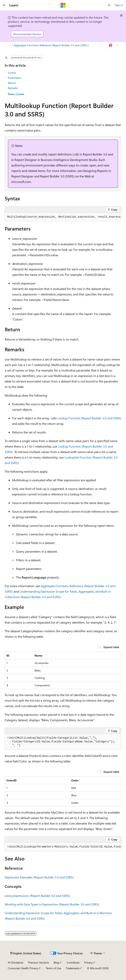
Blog (56, 962)
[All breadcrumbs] (8, 45)
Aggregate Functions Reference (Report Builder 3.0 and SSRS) (50, 45)
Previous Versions (39, 962)
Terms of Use (53, 968)
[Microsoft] (63, 5)
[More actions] (118, 45)
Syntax (12, 73)
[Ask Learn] (111, 45)
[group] (63, 217)
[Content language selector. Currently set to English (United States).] (26, 953)
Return (12, 83)
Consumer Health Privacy (23, 968)
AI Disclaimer (16, 962)
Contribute (73, 962)
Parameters (15, 78)
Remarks (13, 88)
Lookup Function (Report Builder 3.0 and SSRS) (89, 418)
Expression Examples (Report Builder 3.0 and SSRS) (39, 877)
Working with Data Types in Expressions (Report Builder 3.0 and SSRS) (52, 904)
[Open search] (109, 5)
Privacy (88, 962)
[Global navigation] (4, 5)
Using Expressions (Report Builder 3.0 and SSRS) (37, 896)
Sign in (119, 5)
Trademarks (73, 968)
